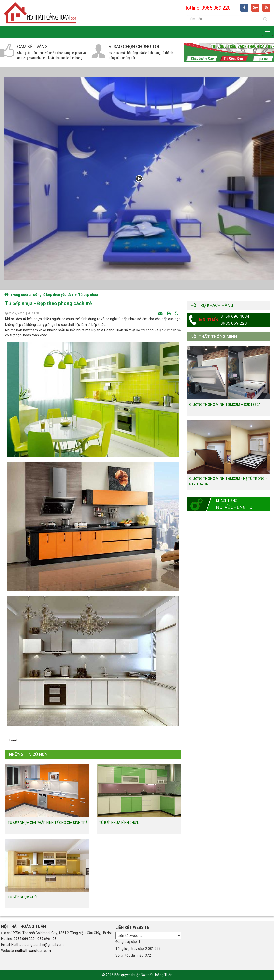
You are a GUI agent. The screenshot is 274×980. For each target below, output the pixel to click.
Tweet (13, 740)
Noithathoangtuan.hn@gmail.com (37, 945)
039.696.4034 (48, 939)
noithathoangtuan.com (33, 951)
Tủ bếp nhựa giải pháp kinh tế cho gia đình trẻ (48, 823)
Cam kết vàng (32, 47)
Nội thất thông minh (214, 336)
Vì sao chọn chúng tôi (134, 47)
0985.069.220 (24, 939)
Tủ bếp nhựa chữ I (23, 897)
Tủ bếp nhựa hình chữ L (119, 823)
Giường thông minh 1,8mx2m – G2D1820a (225, 405)
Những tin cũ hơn (28, 754)
